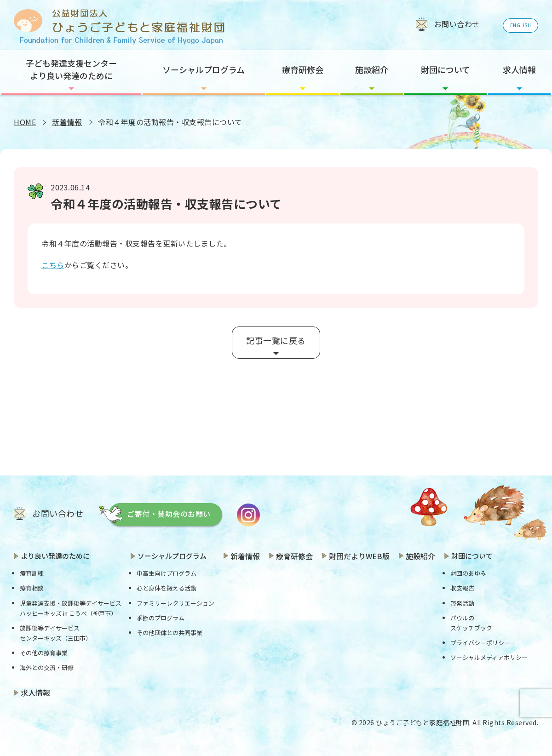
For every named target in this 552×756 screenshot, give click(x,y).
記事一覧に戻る (276, 340)
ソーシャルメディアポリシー (489, 657)
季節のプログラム (161, 618)
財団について (446, 69)
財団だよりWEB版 (359, 556)
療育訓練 (32, 573)
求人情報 (519, 69)
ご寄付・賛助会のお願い (169, 514)
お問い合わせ (58, 513)
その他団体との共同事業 (170, 633)
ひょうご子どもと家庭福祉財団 (423, 722)
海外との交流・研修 (47, 667)
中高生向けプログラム (167, 573)
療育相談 (32, 588)
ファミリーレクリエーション (175, 603)
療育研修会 (303, 69)
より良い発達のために (55, 556)
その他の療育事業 (44, 653)
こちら (53, 265)
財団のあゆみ (468, 573)
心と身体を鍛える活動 (167, 588)
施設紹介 (372, 69)
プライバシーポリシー (480, 643)
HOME (25, 122)
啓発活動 (462, 603)
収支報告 (462, 588)
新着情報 (67, 122)
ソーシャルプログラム (204, 69)
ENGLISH (521, 25)
